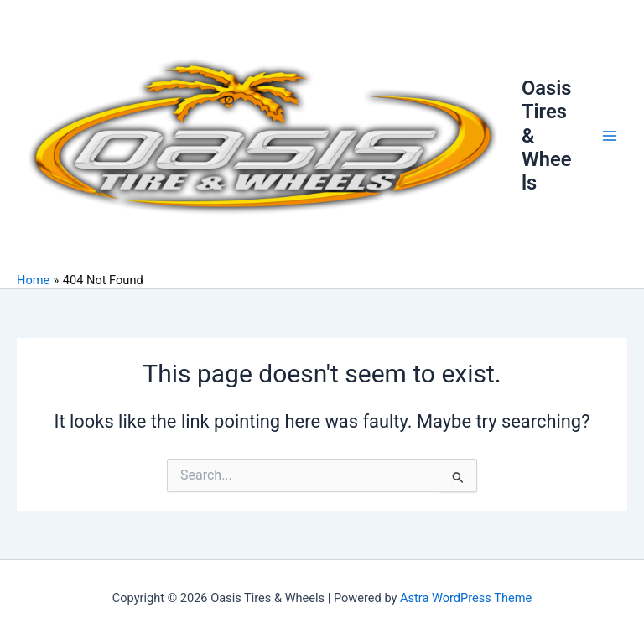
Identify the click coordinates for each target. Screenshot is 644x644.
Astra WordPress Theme (466, 598)
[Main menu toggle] (610, 136)
